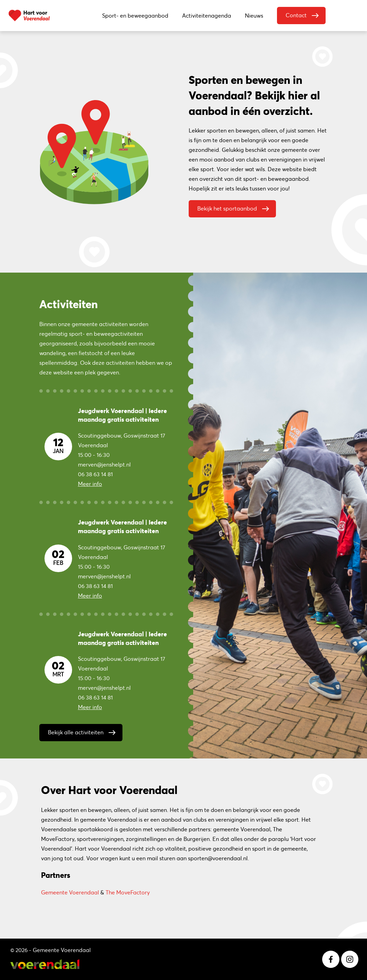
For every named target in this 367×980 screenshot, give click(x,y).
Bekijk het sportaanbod (235, 207)
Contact (304, 14)
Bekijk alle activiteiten (83, 731)
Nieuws (254, 16)
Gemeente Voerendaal (70, 892)
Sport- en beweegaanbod (135, 16)
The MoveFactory (128, 892)
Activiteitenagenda (207, 16)
